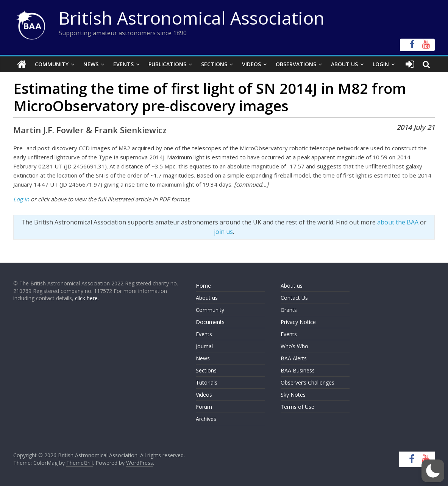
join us (223, 232)
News (91, 64)
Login (381, 64)
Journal (204, 346)
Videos (251, 64)
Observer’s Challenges (308, 382)
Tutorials (207, 382)
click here (86, 298)
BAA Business (298, 370)
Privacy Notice (298, 322)
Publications (167, 64)
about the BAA (398, 222)
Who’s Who (294, 346)
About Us (344, 64)
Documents (210, 322)
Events (123, 64)
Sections (214, 64)
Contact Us (294, 298)
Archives (206, 419)
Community (52, 64)
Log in (21, 199)
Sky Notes (293, 395)
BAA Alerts (294, 358)
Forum (204, 407)
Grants (289, 310)
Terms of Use (297, 407)
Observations (296, 64)
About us (207, 298)
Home (203, 286)
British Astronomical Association (192, 18)
